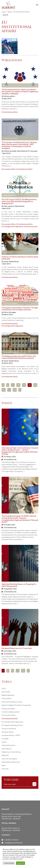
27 (18, 385)
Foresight (5, 739)
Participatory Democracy (11, 762)
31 (4, 390)
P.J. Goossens (33, 151)
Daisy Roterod (22, 151)
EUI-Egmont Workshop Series (12, 725)
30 (35, 385)
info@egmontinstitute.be (13, 843)
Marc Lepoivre (9, 206)
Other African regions (9, 759)
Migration (5, 755)
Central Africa (7, 698)
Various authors (9, 96)
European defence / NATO (11, 735)
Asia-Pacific (6, 692)
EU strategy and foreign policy (12, 226)
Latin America (6, 749)
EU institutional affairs (10, 112)
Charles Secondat (10, 151)
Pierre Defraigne (10, 312)
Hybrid (4, 742)
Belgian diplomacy (8, 695)
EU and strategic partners (11, 712)
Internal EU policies (31, 226)
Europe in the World (9, 729)
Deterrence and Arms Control (12, 702)
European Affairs (8, 732)
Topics (10, 12)
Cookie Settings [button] (9, 863)
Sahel (4, 765)
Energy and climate (8, 709)
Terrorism (5, 769)
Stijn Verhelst (20, 206)
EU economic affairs (9, 169)
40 (15, 390)
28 (24, 385)
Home (4, 12)
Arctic (4, 688)
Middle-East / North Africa (11, 752)
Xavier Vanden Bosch (11, 261)
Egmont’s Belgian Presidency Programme (16, 705)
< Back (5, 15)
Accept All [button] (21, 863)
